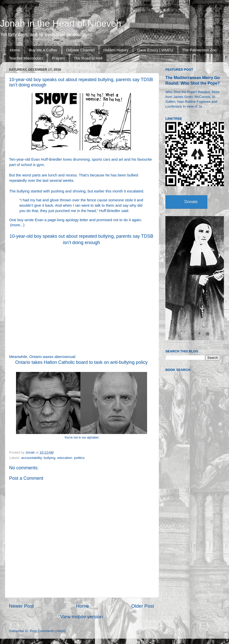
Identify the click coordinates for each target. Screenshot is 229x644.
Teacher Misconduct (26, 58)
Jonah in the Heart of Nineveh (61, 24)
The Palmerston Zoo (199, 50)
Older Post (143, 606)
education (65, 458)
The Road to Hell (88, 58)
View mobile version (81, 617)
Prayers (58, 58)
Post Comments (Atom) (48, 631)
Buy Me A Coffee (43, 50)
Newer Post (21, 606)
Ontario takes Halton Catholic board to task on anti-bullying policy (81, 362)
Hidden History (116, 50)
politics (79, 458)
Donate (191, 202)
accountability (31, 458)
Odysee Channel (80, 50)
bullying (50, 458)
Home (15, 50)
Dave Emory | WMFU (155, 50)
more (16, 225)
